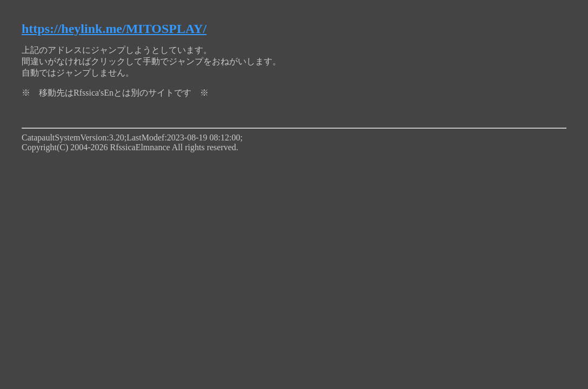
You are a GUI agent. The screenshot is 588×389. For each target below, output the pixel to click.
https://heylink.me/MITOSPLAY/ (114, 29)
